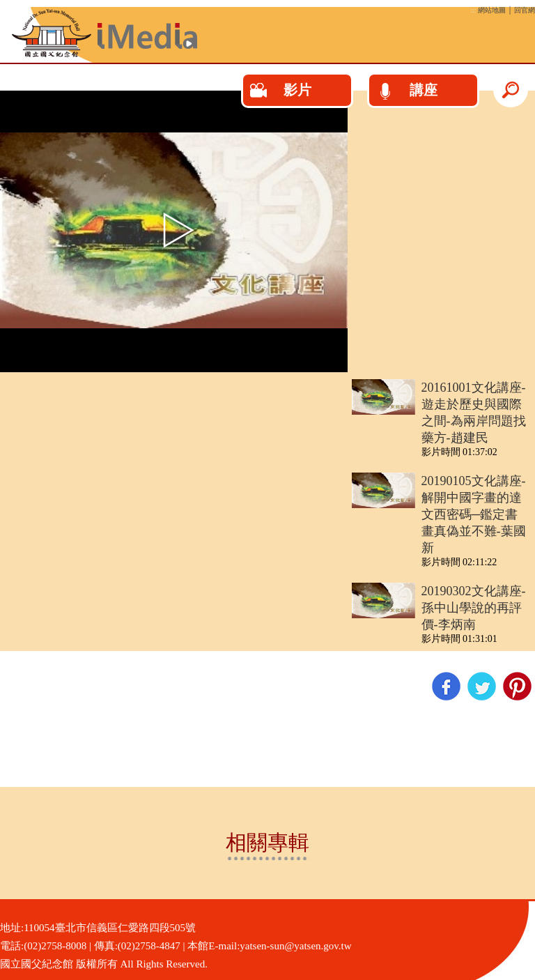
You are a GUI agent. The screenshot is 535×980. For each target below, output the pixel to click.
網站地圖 (492, 10)
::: (473, 10)
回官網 (525, 10)
